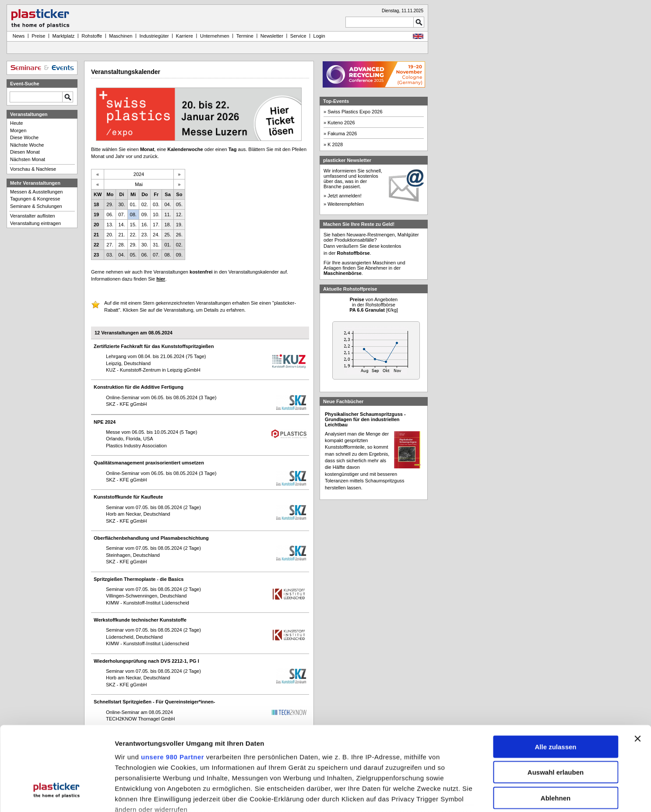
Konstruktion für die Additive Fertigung (139, 387)
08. (133, 214)
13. (110, 225)
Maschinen (121, 36)
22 (96, 245)
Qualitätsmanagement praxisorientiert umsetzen (149, 463)
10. (156, 214)
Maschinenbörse (343, 273)
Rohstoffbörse (354, 253)
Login (319, 36)
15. (133, 225)
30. (121, 204)
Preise (38, 36)
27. (110, 245)
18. (167, 225)
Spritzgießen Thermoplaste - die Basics (139, 579)
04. (167, 204)
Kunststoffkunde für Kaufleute (128, 497)
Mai (139, 184)
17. (156, 225)
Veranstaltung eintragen (35, 223)
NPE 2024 (105, 422)
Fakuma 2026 (342, 134)
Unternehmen (215, 36)
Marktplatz (64, 36)
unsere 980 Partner (172, 687)
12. (179, 214)
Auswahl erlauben (556, 703)
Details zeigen (466, 796)
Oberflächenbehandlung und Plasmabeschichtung (151, 538)
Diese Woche (24, 137)
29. (110, 204)
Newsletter (272, 36)
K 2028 (335, 144)
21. (121, 235)
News (18, 36)
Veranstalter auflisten (33, 216)
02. (145, 204)
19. (179, 225)
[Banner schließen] (637, 669)
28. (121, 245)
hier (161, 279)
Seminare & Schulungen (36, 206)
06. (110, 214)
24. (156, 235)
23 (96, 255)
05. (179, 204)
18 (96, 204)
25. (167, 235)
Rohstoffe (92, 36)
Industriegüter (154, 36)
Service (298, 36)
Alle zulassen (555, 677)
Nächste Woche (27, 145)
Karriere (185, 36)
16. (145, 225)
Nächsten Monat (28, 159)
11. (167, 214)
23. (145, 235)
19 (96, 214)
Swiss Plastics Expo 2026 (355, 112)
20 (96, 225)
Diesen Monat (25, 152)
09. (145, 214)
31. (156, 245)
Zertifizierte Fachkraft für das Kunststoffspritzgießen (154, 346)
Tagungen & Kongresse (35, 199)
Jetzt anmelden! (345, 196)
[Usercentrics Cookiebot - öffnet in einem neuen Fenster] (57, 796)
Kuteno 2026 (341, 123)
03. (156, 204)
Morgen (18, 130)
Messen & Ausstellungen (36, 192)
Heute (16, 123)
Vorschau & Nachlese (33, 169)
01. (133, 204)
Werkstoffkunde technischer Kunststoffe (140, 620)
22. (133, 235)
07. (121, 214)
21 (96, 235)
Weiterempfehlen (346, 204)
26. (179, 235)
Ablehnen (556, 729)
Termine (245, 36)
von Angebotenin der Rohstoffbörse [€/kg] (374, 305)
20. (110, 235)
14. (121, 225)
